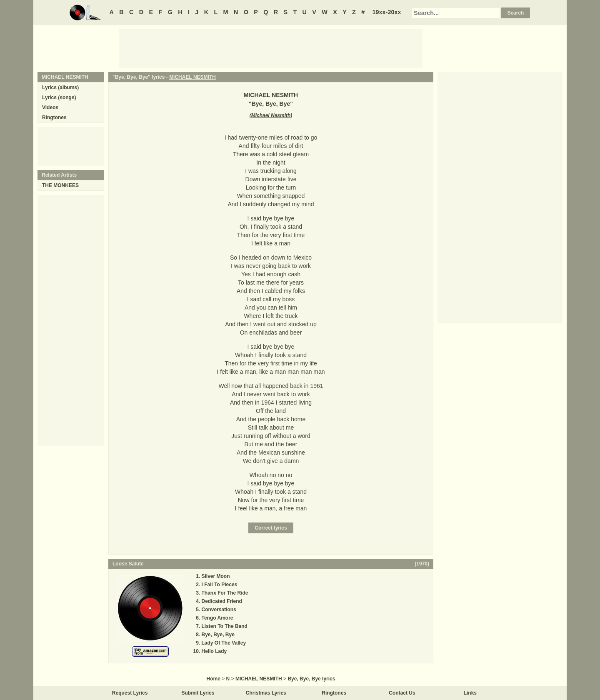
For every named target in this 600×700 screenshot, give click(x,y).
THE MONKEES (60, 185)
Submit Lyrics (198, 693)
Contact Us (402, 693)
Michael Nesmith (271, 115)
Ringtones (54, 117)
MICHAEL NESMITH (192, 77)
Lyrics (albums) (60, 87)
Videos (50, 107)
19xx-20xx (387, 12)
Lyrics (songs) (59, 97)
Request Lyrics (130, 693)
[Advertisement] (271, 48)
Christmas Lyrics (266, 693)
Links (470, 693)
